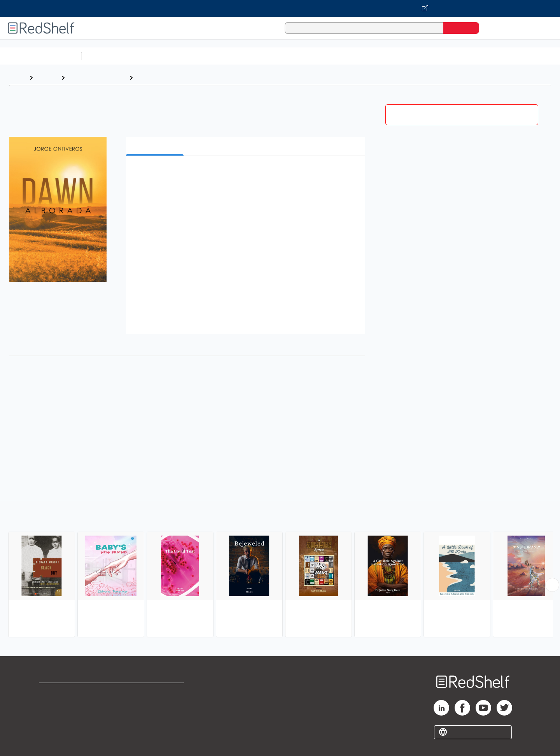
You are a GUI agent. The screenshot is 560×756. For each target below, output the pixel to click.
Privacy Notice (60, 717)
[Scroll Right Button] (552, 585)
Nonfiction (471, 56)
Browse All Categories (40, 56)
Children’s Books (516, 56)
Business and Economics (302, 56)
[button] (247, 174)
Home (17, 78)
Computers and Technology (222, 56)
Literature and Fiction (97, 78)
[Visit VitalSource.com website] (280, 9)
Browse (47, 78)
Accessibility (154, 717)
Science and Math (152, 56)
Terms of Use (156, 692)
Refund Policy (156, 705)
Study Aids (105, 56)
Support (51, 705)
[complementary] (280, 570)
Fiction (440, 56)
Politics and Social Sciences (383, 56)
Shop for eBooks (64, 692)
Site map (52, 730)
